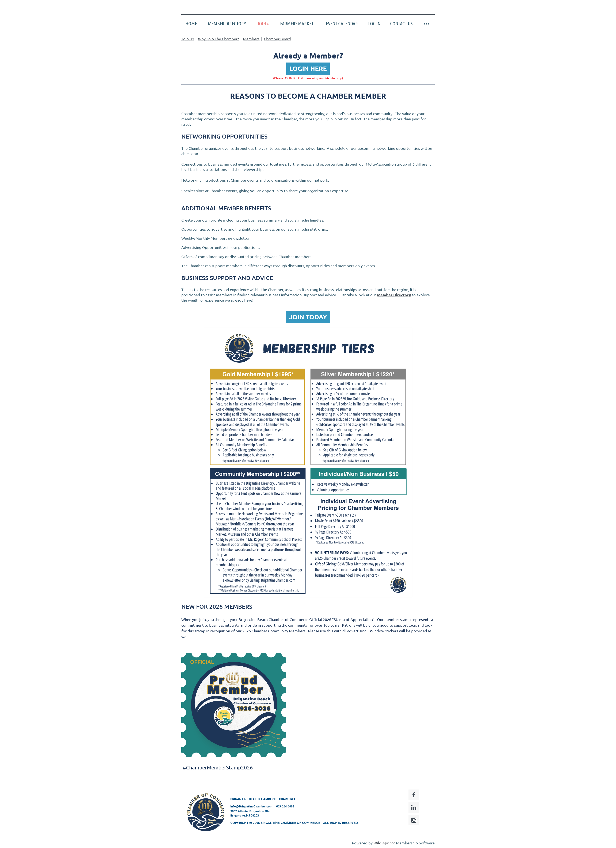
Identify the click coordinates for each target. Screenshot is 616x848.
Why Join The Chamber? (218, 39)
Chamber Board (277, 39)
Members (251, 39)
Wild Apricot (384, 843)
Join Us (188, 39)
